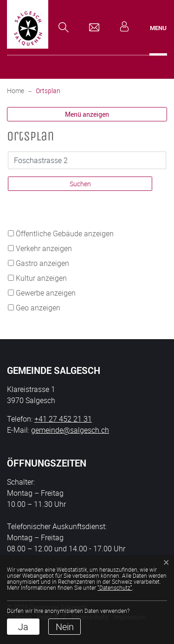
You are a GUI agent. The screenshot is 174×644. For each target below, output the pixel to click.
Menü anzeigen (87, 114)
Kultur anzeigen (41, 278)
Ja (23, 627)
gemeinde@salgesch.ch (70, 430)
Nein (65, 627)
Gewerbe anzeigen (46, 293)
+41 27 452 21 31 (63, 419)
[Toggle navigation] (158, 28)
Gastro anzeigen (42, 263)
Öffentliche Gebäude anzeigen (65, 234)
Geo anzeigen (38, 308)
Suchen (80, 184)
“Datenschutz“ (115, 587)
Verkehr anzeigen (44, 248)
